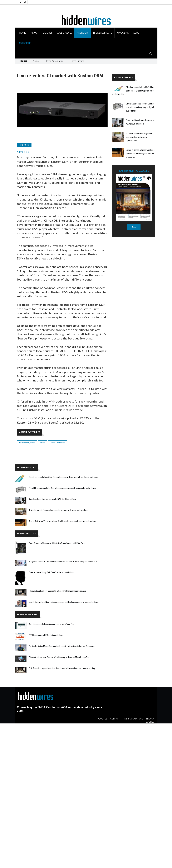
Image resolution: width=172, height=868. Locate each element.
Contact (115, 719)
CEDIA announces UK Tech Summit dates (46, 635)
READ (134, 227)
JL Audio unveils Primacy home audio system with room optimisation (58, 510)
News (34, 33)
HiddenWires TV (103, 33)
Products (83, 33)
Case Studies (64, 33)
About (137, 33)
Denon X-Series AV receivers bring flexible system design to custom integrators (62, 521)
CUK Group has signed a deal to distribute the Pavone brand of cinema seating (62, 668)
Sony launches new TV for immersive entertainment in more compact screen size (63, 562)
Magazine (123, 33)
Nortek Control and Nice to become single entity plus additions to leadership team (64, 602)
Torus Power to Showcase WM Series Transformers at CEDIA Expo (57, 543)
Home (23, 33)
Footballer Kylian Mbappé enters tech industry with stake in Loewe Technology (62, 646)
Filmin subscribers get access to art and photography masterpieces (57, 591)
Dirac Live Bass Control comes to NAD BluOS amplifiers (52, 499)
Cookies (150, 722)
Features (47, 33)
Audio (36, 61)
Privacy (150, 719)
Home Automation (54, 61)
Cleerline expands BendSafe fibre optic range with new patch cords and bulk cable (63, 477)
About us (102, 719)
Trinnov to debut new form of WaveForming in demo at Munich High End (59, 657)
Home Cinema (77, 61)
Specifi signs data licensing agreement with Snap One (51, 624)
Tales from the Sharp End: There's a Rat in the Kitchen (51, 572)
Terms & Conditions (133, 719)
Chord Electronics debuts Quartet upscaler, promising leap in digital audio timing (62, 488)
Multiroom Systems (27, 443)
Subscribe (25, 43)
